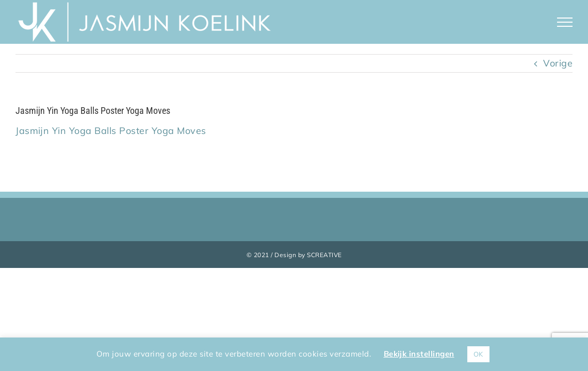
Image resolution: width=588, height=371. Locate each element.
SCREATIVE (324, 255)
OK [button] (478, 354)
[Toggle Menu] (565, 22)
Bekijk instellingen (419, 354)
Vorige (558, 63)
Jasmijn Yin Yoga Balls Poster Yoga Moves (111, 131)
